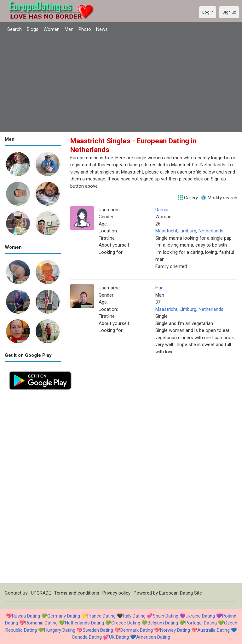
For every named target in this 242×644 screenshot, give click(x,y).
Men (69, 29)
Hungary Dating (60, 630)
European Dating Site (181, 593)
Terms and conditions (77, 593)
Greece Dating (126, 623)
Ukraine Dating (200, 616)
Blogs (33, 29)
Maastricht (166, 231)
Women (52, 29)
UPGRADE (41, 593)
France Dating (101, 616)
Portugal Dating (201, 623)
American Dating (153, 637)
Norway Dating (175, 630)
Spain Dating (166, 616)
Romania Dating (41, 623)
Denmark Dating (137, 630)
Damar (162, 210)
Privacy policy (116, 593)
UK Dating (119, 637)
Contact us (16, 593)
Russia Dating (26, 616)
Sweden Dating (98, 630)
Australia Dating (213, 630)
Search (14, 29)
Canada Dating (87, 637)
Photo (85, 29)
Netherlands (211, 231)
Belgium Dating (163, 623)
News (102, 29)
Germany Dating (64, 616)
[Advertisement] (121, 83)
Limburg (188, 231)
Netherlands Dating (84, 623)
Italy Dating (134, 616)
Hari (159, 288)
